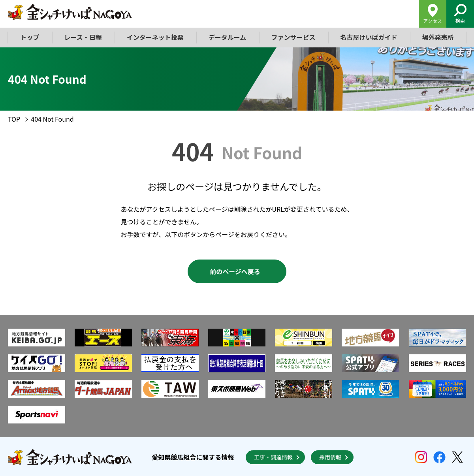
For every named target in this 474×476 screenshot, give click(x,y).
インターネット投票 (155, 37)
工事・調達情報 (273, 457)
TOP (14, 119)
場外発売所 (438, 37)
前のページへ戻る (235, 271)
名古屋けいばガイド (369, 37)
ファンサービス (293, 37)
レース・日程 (83, 37)
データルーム (228, 37)
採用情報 (330, 457)
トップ (30, 37)
